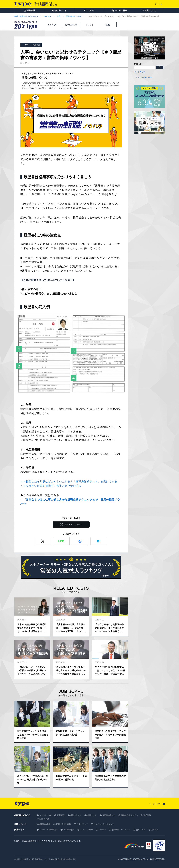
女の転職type (69, 830)
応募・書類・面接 (64, 824)
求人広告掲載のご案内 (69, 859)
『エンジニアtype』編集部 (143, 77)
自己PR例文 (44, 819)
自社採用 (31, 859)
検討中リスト (76, 815)
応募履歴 (61, 815)
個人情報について (42, 859)
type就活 (155, 830)
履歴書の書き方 (109, 815)
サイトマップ (140, 72)
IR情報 (24, 859)
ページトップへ (155, 804)
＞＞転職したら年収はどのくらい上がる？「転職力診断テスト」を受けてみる (69, 482)
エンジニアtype (86, 830)
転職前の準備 (45, 824)
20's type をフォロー (73, 524)
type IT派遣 (141, 830)
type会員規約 (55, 859)
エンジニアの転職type (48, 830)
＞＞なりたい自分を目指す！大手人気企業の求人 (51, 486)
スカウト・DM (45, 815)
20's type (102, 830)
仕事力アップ (82, 824)
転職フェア (92, 815)
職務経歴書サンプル (129, 815)
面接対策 (147, 815)
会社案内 (17, 859)
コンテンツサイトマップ (104, 824)
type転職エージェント (121, 830)
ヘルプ (160, 4)
